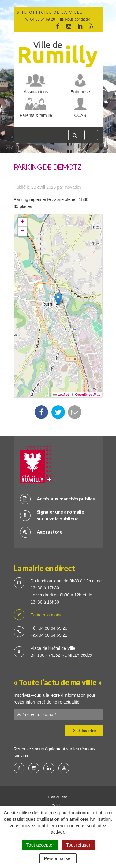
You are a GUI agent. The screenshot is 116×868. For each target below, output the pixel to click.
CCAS (80, 115)
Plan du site (58, 797)
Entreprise (80, 92)
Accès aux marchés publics (57, 499)
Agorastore (41, 532)
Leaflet (61, 395)
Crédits (58, 806)
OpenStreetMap (88, 395)
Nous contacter (75, 19)
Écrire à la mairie (38, 615)
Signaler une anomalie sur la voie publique (52, 515)
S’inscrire (85, 731)
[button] (58, 299)
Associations (36, 92)
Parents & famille (36, 115)
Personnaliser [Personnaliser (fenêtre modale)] (58, 858)
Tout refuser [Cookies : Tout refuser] (78, 845)
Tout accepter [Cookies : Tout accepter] (40, 845)
